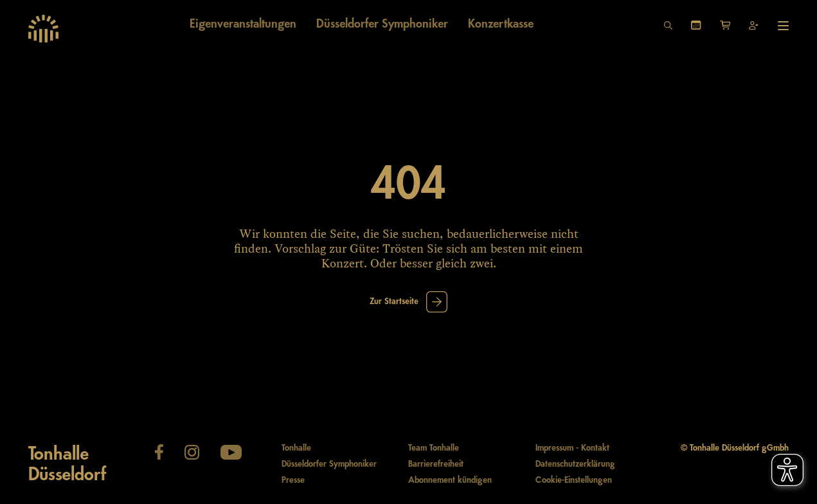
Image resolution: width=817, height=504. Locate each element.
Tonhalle (296, 448)
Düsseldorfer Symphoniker (329, 464)
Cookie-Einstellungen (574, 480)
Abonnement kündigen (450, 480)
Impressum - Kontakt (572, 448)
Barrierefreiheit (436, 464)
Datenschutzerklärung (575, 464)
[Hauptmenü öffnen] (783, 26)
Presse (293, 480)
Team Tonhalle (434, 448)
